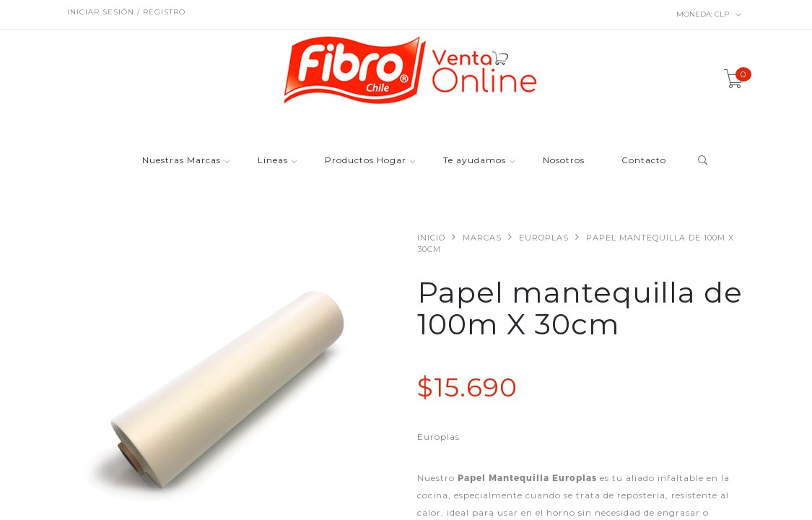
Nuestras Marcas (182, 161)
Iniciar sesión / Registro (126, 12)
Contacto (644, 161)
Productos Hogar (366, 161)
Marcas (482, 238)
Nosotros (564, 161)
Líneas (273, 161)
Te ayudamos (475, 161)
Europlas (544, 238)
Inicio (431, 238)
